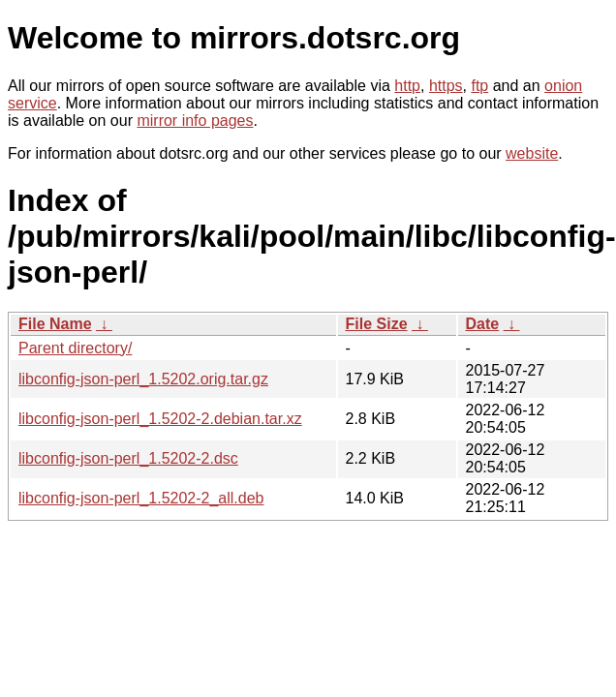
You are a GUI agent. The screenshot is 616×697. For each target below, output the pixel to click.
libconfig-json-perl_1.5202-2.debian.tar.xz (160, 419)
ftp (479, 86)
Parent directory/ (75, 348)
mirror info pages (195, 121)
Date (483, 324)
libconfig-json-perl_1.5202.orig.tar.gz (143, 379)
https (446, 86)
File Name (55, 324)
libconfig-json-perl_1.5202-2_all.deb (141, 498)
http (407, 86)
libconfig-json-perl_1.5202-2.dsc (128, 458)
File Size (377, 324)
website (532, 153)
